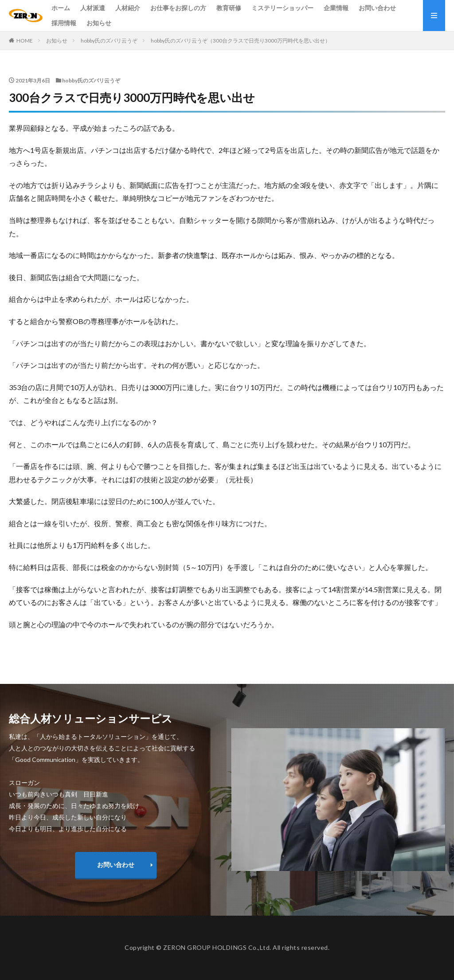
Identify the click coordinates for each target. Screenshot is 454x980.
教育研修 (229, 8)
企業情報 (336, 8)
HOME (25, 41)
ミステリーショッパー (282, 8)
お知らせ (99, 23)
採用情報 (64, 23)
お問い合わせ (377, 8)
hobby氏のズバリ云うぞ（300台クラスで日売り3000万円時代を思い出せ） (241, 41)
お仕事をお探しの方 (178, 8)
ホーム (61, 8)
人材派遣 (93, 8)
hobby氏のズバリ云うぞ (109, 41)
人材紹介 (128, 8)
